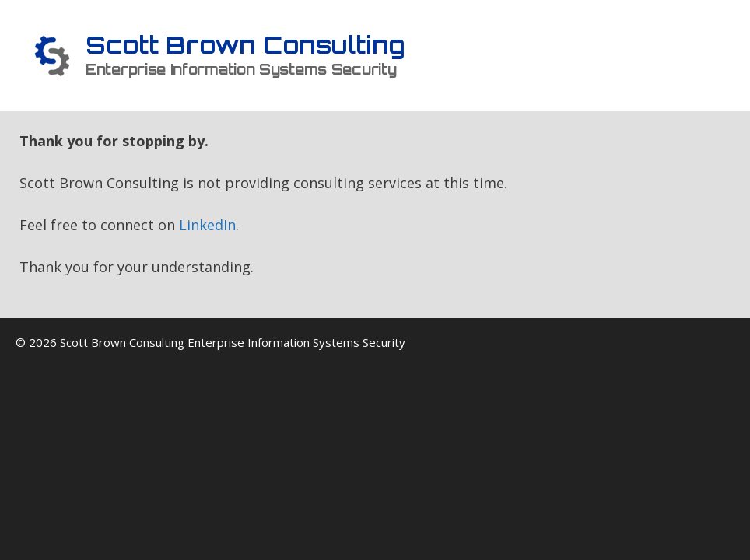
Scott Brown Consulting (245, 45)
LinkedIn (207, 225)
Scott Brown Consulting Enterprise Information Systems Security (233, 342)
